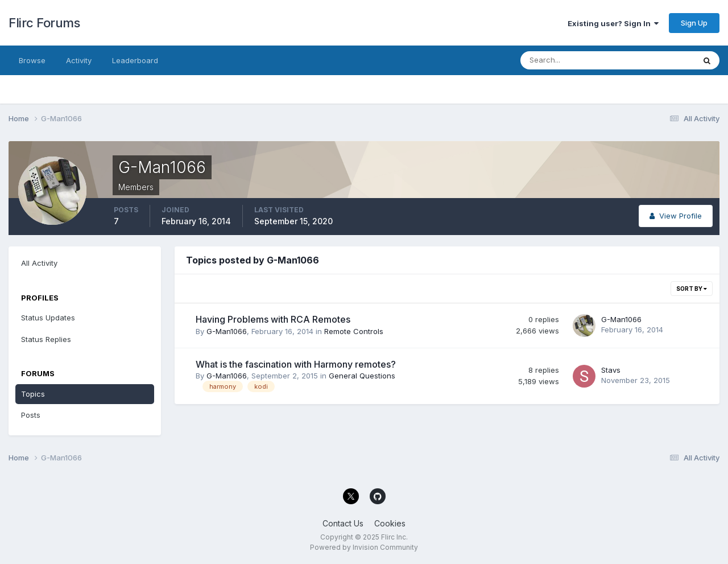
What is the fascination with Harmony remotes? (296, 364)
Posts (31, 415)
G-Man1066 (227, 331)
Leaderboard (135, 60)
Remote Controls (354, 331)
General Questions (362, 376)
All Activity (39, 263)
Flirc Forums (44, 23)
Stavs (611, 370)
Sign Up (694, 23)
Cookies (390, 523)
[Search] (570, 60)
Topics (33, 394)
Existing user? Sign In (613, 23)
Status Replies (46, 339)
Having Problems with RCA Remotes (273, 319)
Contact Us (343, 523)
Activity (79, 60)
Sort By (692, 289)
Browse (32, 60)
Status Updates (48, 318)
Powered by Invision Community (364, 547)
